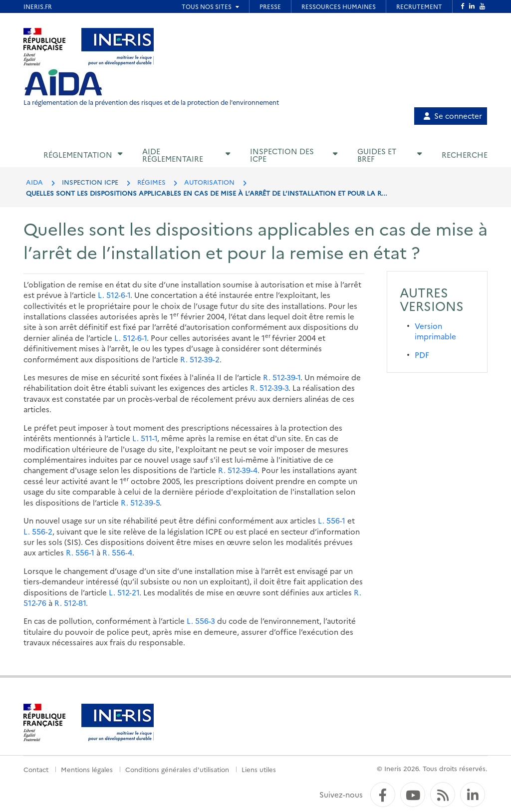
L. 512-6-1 (114, 295)
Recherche (465, 154)
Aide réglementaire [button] (173, 155)
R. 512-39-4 (238, 470)
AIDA (34, 182)
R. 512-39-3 (269, 388)
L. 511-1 (145, 438)
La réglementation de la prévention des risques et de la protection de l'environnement (151, 102)
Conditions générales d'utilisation (177, 769)
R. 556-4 (117, 552)
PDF (422, 355)
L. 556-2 (38, 531)
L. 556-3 (201, 621)
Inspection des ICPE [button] (282, 155)
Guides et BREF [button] (377, 155)
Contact (36, 769)
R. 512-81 (70, 603)
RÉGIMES (151, 182)
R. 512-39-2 (200, 359)
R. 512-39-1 (282, 377)
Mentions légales (87, 769)
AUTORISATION (209, 182)
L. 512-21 (124, 592)
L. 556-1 (332, 520)
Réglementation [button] (78, 154)
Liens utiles (259, 769)
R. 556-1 (80, 552)
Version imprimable (435, 331)
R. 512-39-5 (140, 502)
